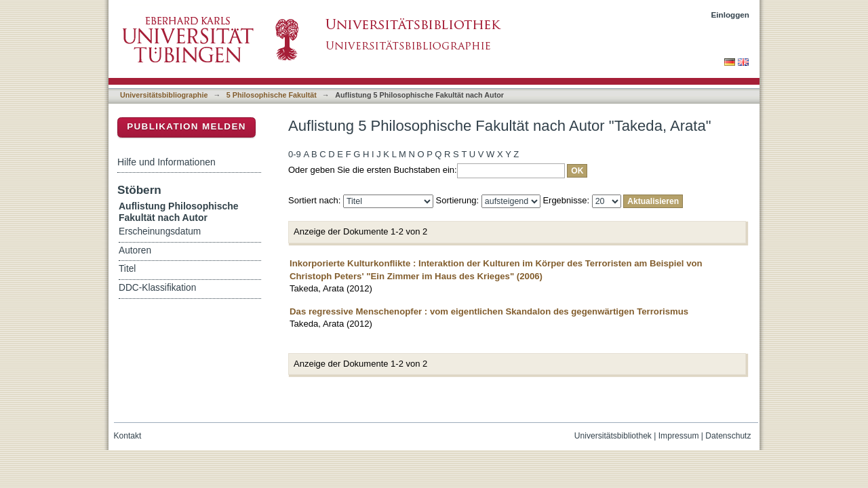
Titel (127, 269)
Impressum (679, 436)
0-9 (295, 154)
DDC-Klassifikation (157, 288)
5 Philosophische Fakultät (272, 95)
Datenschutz (728, 436)
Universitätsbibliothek (613, 436)
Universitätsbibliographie (164, 95)
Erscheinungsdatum (160, 231)
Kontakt (128, 436)
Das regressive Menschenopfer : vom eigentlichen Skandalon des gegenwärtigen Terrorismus (489, 311)
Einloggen (731, 15)
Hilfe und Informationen (166, 162)
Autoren (135, 250)
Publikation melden (186, 126)
